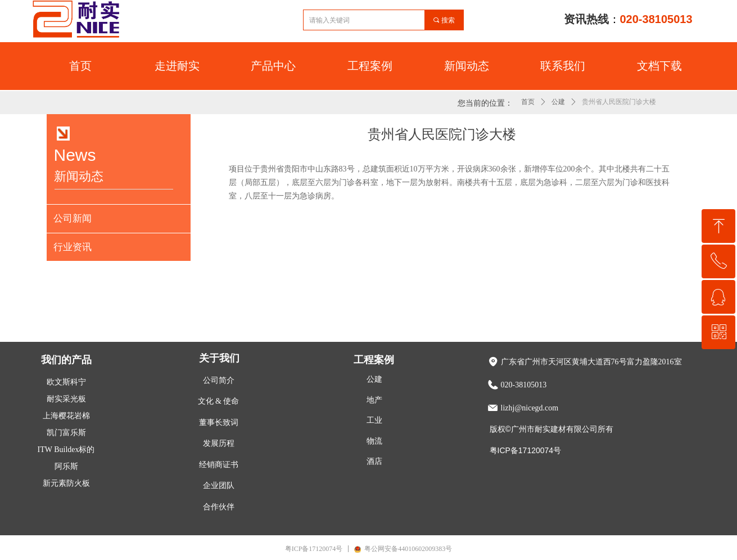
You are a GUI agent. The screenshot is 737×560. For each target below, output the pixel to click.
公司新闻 (73, 218)
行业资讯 (73, 247)
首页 (528, 102)
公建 (558, 102)
